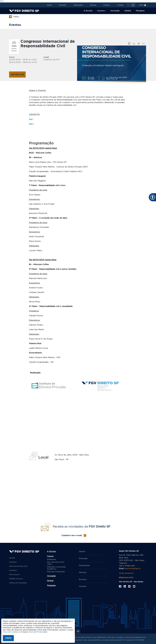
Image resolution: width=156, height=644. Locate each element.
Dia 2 (31, 124)
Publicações (78, 5)
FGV (2, 1)
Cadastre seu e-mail (72, 535)
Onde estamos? (126, 573)
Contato (120, 5)
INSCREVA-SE (17, 74)
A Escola (51, 551)
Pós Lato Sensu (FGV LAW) (56, 563)
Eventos (107, 5)
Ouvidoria (13, 562)
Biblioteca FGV (126, 577)
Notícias (93, 5)
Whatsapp (144, 44)
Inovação (51, 576)
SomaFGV (13, 570)
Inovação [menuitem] (115, 11)
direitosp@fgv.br (133, 568)
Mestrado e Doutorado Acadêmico (56, 568)
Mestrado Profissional (56, 571)
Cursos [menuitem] (101, 11)
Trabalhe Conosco (16, 578)
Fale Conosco (14, 574)
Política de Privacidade (18, 582)
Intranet (12, 557)
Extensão (63, 5)
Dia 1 (31, 119)
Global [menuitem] (128, 11)
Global (50, 580)
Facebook (129, 44)
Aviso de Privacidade (38, 632)
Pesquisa (51, 585)
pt (129, 5)
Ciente (8, 638)
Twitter (139, 44)
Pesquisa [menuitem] (140, 11)
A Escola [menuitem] (88, 11)
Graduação (51, 559)
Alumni (49, 5)
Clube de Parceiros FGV (18, 566)
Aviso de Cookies (11, 632)
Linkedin (134, 44)
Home (12, 17)
